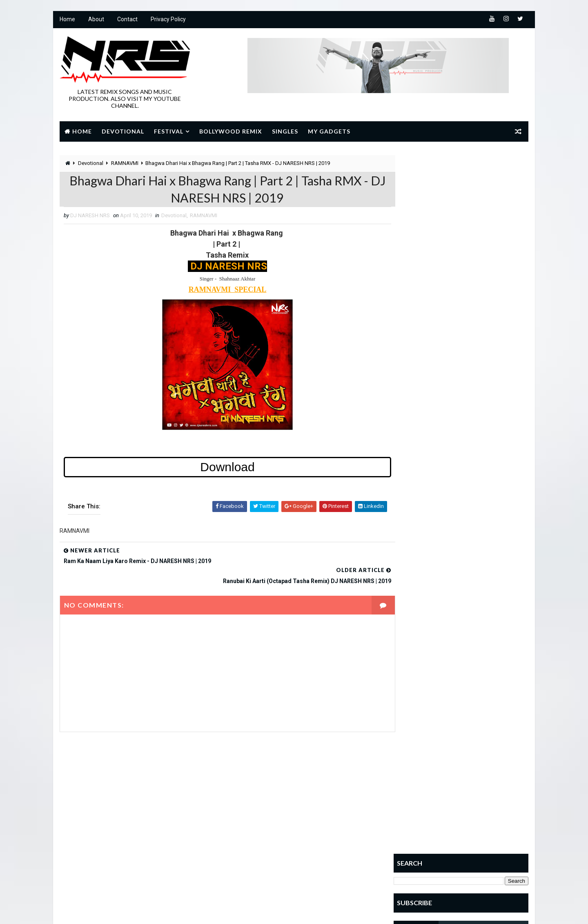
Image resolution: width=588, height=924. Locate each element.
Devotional (122, 131)
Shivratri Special (249, 855)
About (96, 20)
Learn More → (88, 851)
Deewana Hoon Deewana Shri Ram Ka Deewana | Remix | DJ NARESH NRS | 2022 (481, 428)
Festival (168, 131)
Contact (127, 20)
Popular (417, 340)
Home (67, 20)
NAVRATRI (316, 827)
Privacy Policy (168, 20)
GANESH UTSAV (245, 812)
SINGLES (305, 855)
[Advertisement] (461, 207)
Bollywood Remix (230, 131)
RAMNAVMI (124, 164)
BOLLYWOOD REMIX (249, 798)
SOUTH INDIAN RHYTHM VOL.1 (476, 455)
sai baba (287, 841)
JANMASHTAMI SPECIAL (254, 827)
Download (219, 470)
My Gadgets (329, 131)
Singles (285, 131)
